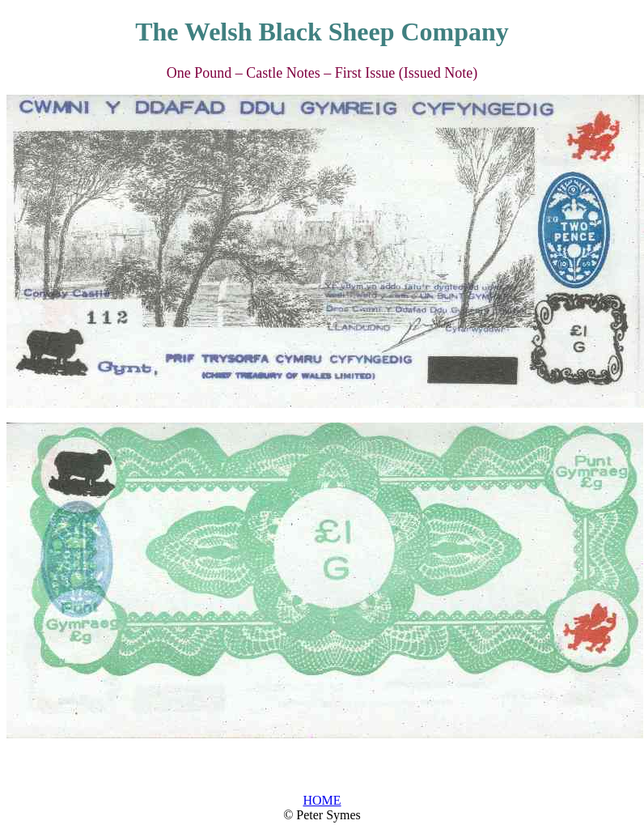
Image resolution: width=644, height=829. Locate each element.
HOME (322, 800)
